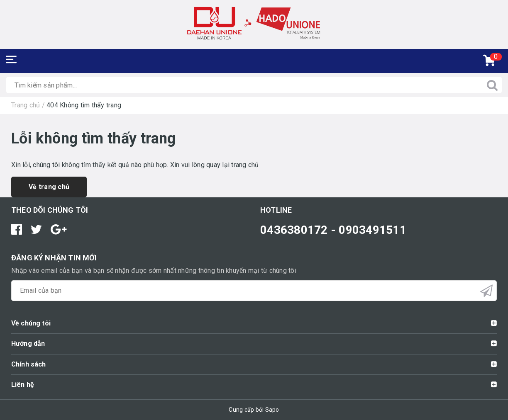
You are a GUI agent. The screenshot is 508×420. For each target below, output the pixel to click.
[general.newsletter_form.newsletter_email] (254, 291)
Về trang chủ (49, 187)
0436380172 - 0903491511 (333, 230)
